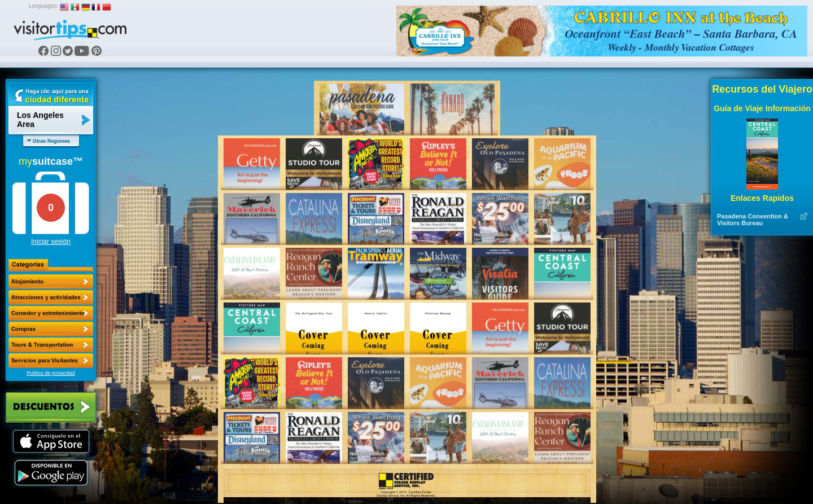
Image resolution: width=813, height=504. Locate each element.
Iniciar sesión (51, 242)
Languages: (43, 6)
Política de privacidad (51, 373)
